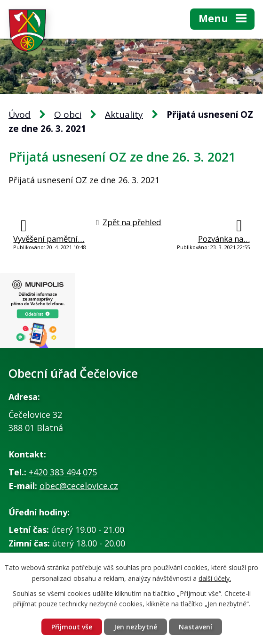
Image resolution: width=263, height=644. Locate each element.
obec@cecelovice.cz (79, 486)
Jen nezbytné (135, 627)
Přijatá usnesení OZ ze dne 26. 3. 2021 (84, 180)
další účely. (215, 578)
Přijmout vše (72, 627)
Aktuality (124, 114)
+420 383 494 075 (63, 472)
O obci (68, 114)
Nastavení (195, 627)
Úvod (20, 114)
